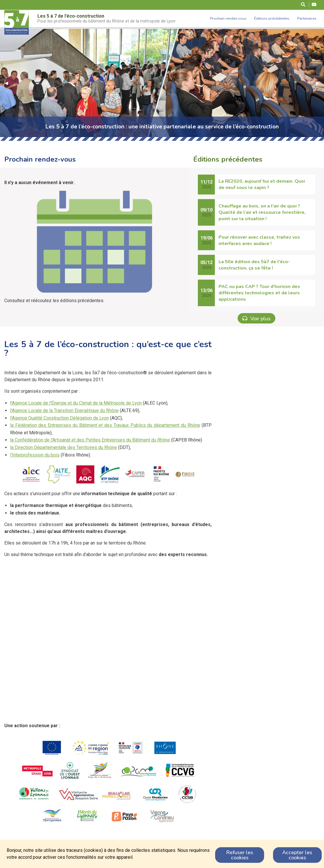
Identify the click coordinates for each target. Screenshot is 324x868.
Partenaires (307, 18)
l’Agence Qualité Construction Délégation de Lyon (59, 418)
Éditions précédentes (272, 18)
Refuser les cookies (240, 855)
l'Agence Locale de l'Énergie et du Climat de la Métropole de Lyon (76, 403)
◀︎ (9, 83)
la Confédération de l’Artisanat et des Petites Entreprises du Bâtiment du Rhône (90, 440)
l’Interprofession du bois (35, 455)
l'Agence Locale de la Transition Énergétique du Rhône (64, 410)
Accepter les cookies (297, 855)
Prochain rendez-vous (228, 18)
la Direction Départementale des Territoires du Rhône (64, 447)
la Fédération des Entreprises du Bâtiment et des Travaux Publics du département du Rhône (105, 425)
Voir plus (256, 318)
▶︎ (320, 83)
